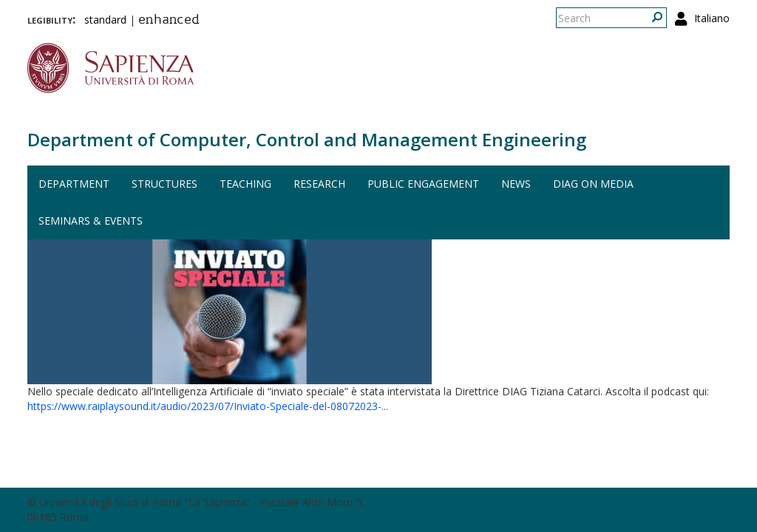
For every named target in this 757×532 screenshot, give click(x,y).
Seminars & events (91, 221)
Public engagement (423, 184)
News (516, 184)
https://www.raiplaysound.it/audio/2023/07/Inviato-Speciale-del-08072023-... (208, 406)
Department (74, 184)
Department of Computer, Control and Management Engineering (307, 139)
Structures (164, 184)
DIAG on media (593, 184)
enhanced (169, 21)
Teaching (245, 184)
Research (319, 184)
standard (105, 20)
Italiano (712, 18)
